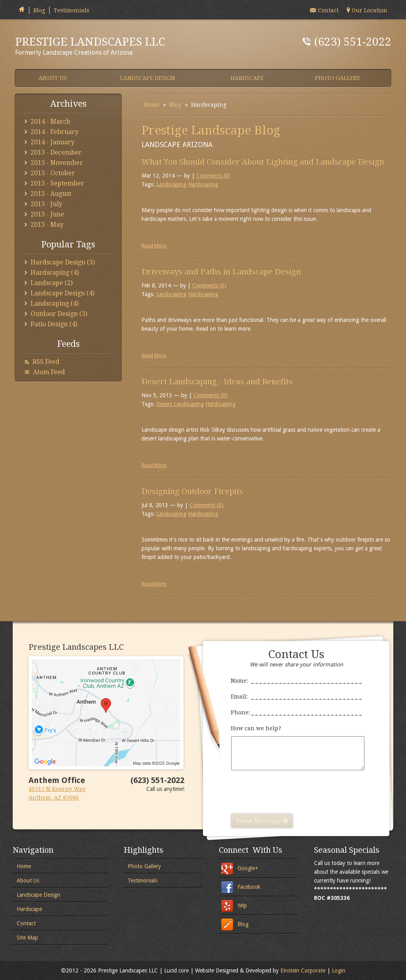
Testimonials (71, 10)
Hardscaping (203, 184)
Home (151, 105)
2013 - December (56, 152)
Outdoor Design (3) (59, 314)
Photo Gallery (144, 866)
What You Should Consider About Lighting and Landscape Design (263, 162)
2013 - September (57, 183)
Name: (296, 678)
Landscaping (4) (55, 303)
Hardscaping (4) (55, 273)
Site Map (27, 938)
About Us (28, 880)
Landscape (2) (52, 283)
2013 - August (51, 194)
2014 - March (50, 122)
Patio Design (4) (54, 324)
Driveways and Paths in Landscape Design (221, 272)
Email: (296, 694)
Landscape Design (38, 895)
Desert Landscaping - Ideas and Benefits (217, 381)
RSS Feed (46, 362)
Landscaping (171, 184)
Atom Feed (49, 372)
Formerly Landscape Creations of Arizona (118, 46)
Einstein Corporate (303, 970)
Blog (39, 10)
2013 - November (57, 163)
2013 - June (47, 214)
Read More (154, 246)
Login (339, 970)
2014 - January (53, 142)
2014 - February (55, 132)
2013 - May (47, 225)
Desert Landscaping (180, 404)
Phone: (296, 710)
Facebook (249, 887)
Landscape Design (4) (62, 293)
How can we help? (296, 748)
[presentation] (291, 792)
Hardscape (29, 909)
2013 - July (46, 204)
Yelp (242, 905)
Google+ (248, 868)
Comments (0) (213, 176)
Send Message (262, 821)
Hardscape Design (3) (63, 262)
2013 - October (53, 173)
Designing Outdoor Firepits (192, 491)
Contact (26, 923)
